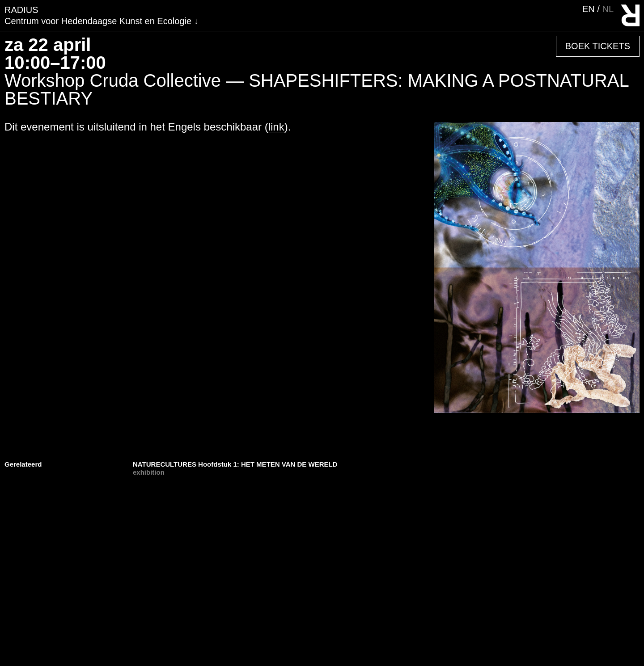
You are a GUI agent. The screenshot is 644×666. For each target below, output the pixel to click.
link (276, 127)
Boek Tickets (598, 46)
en (590, 9)
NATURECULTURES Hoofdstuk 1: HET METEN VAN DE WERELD (235, 464)
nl (608, 9)
